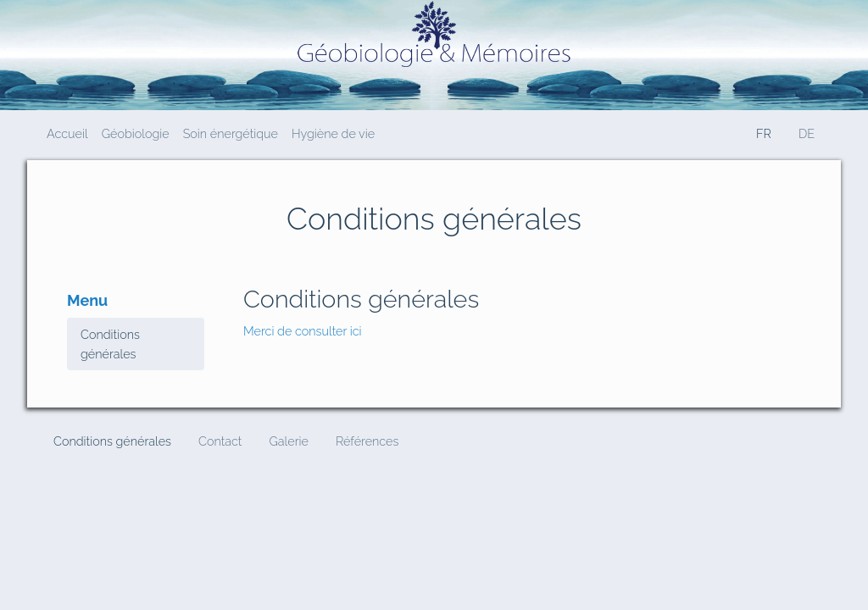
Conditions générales (110, 344)
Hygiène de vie (333, 133)
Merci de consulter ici (303, 331)
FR (764, 133)
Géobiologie (136, 133)
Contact (220, 441)
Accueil (67, 133)
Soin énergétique (231, 133)
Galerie (288, 441)
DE (807, 133)
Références (367, 441)
